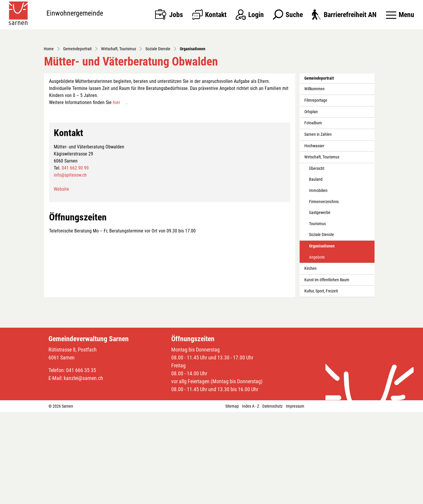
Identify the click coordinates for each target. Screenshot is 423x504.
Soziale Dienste (322, 327)
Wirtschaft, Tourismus (322, 249)
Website (61, 281)
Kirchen (310, 361)
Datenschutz (272, 498)
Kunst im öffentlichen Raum (327, 372)
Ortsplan (311, 204)
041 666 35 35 (81, 462)
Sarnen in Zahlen (318, 226)
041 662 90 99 (75, 260)
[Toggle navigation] (400, 15)
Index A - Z (251, 498)
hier (116, 195)
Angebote (317, 349)
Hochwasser (314, 238)
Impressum (295, 498)
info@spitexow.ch (70, 267)
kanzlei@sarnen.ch (83, 470)
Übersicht (317, 261)
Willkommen (314, 181)
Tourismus (317, 316)
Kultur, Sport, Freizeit (321, 383)
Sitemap (232, 498)
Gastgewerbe (320, 305)
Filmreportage (316, 193)
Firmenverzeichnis (324, 294)
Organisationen (322, 340)
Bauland (316, 272)
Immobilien (318, 283)
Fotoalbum (313, 215)
